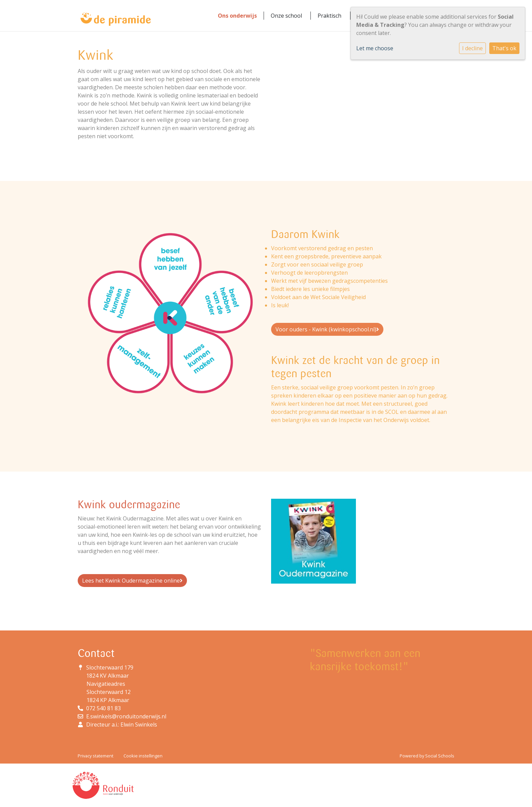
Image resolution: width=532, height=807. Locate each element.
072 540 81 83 (103, 708)
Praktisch (329, 16)
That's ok (504, 48)
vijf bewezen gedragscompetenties (344, 281)
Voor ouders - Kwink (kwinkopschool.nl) (327, 329)
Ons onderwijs (237, 16)
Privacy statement (96, 756)
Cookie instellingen (143, 756)
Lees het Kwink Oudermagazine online (132, 581)
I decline (472, 48)
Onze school (286, 16)
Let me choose (375, 48)
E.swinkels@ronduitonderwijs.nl (126, 716)
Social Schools (440, 756)
